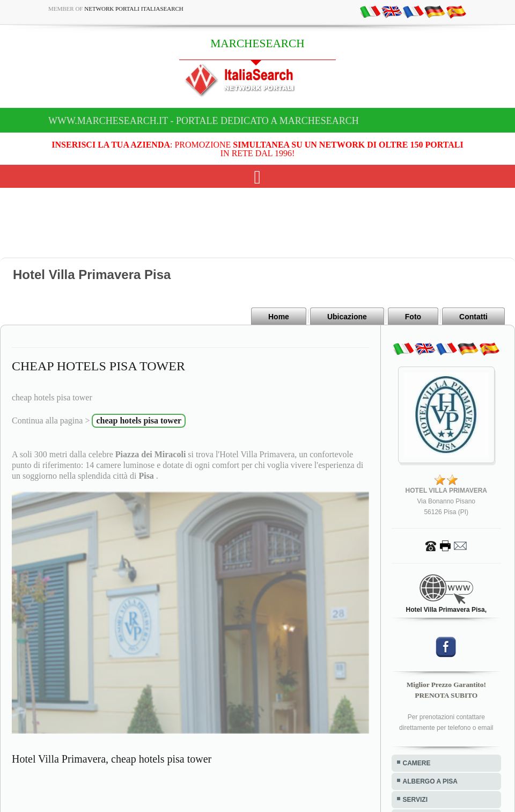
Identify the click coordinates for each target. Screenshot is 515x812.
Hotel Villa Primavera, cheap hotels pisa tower (112, 759)
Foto (413, 317)
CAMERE (417, 763)
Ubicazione (347, 317)
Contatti (473, 317)
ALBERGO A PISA (430, 781)
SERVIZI (415, 800)
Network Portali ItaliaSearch (134, 9)
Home (279, 317)
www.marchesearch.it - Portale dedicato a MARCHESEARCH (204, 121)
